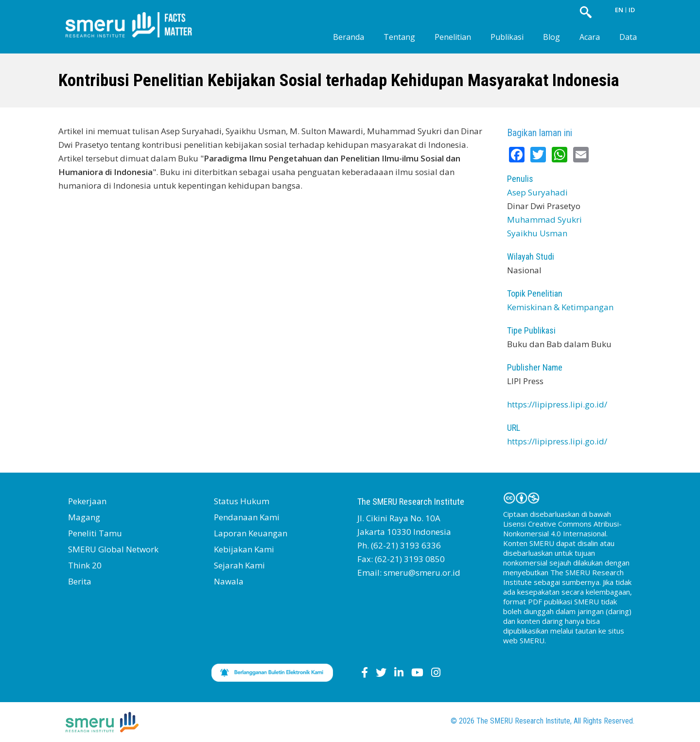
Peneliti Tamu (95, 533)
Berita (80, 581)
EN (619, 10)
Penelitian (453, 37)
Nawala (229, 581)
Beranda (349, 37)
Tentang (399, 37)
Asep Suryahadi (537, 192)
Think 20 (85, 565)
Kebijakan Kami (244, 549)
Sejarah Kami (239, 565)
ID (632, 10)
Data (628, 37)
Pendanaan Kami (247, 517)
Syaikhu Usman (537, 233)
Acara (590, 37)
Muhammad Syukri (544, 220)
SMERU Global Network (113, 549)
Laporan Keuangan (251, 533)
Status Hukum (242, 501)
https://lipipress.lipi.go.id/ (557, 404)
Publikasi (507, 37)
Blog (551, 37)
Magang (84, 517)
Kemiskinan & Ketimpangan (560, 307)
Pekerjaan (87, 501)
